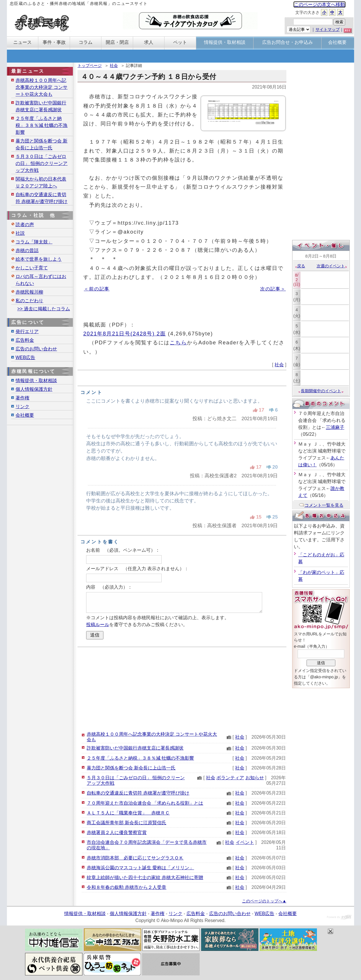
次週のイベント (332, 266)
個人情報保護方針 (34, 389)
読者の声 (25, 225)
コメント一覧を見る (321, 505)
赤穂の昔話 (27, 250)
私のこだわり (29, 301)
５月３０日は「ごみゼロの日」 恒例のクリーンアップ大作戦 (41, 163)
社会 (114, 65)
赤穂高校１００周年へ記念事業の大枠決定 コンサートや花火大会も (41, 87)
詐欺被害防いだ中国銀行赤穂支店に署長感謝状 (135, 748)
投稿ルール (98, 625)
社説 (20, 233)
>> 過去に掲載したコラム (44, 309)
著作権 (22, 398)
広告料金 (25, 340)
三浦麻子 (335, 427)
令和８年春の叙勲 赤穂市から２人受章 (126, 887)
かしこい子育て (32, 268)
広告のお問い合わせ (36, 349)
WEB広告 (25, 357)
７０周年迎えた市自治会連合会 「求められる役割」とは (145, 803)
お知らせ (255, 778)
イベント (245, 842)
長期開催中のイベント (321, 391)
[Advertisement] (182, 689)
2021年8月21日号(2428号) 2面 (125, 334)
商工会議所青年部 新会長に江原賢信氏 (126, 823)
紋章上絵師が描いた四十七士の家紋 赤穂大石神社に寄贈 (145, 877)
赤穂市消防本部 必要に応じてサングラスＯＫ (135, 858)
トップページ (90, 65)
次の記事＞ (273, 289)
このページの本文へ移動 (320, 4)
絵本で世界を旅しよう (39, 259)
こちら (178, 342)
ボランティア (230, 778)
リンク (22, 407)
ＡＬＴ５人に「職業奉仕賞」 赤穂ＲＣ (128, 813)
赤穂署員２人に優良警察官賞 (117, 832)
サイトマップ (328, 29)
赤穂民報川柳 (29, 292)
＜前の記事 (97, 289)
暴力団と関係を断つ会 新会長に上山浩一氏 (131, 768)
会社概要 (25, 415)
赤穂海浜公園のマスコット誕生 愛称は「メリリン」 (140, 868)
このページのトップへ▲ (264, 901)
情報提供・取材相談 (36, 381)
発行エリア (27, 332)
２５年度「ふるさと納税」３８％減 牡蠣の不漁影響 (140, 758)
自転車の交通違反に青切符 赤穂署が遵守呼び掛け (138, 793)
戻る (300, 266)
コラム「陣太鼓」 (34, 242)
